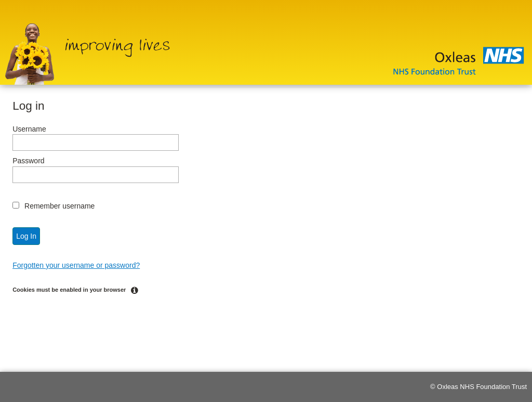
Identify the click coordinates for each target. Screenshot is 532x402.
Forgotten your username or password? (76, 265)
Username (29, 129)
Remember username (59, 206)
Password (28, 161)
